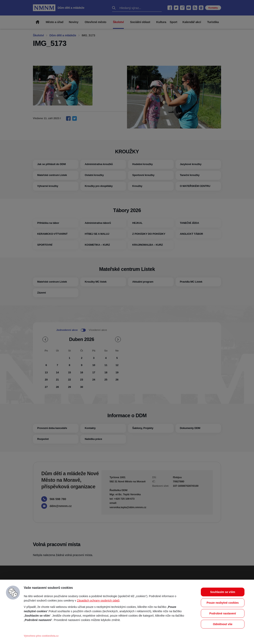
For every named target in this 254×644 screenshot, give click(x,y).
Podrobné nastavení (223, 613)
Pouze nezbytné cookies (223, 603)
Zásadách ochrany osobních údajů (98, 601)
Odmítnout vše (223, 624)
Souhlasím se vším (223, 592)
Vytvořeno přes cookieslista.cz (41, 636)
